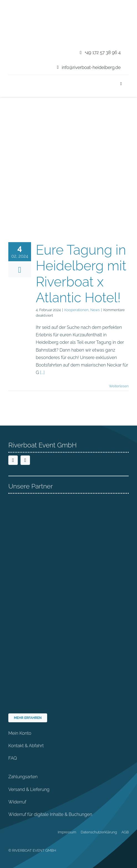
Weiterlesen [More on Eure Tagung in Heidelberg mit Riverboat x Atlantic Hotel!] (119, 386)
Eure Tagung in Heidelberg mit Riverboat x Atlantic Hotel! (81, 274)
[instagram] (25, 460)
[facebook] (13, 460)
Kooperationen (76, 310)
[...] (42, 372)
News (95, 310)
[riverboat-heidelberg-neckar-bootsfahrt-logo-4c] (26, 7)
